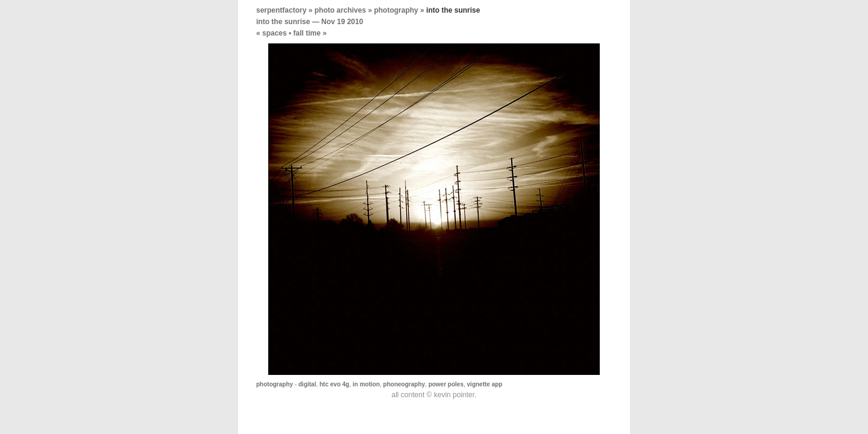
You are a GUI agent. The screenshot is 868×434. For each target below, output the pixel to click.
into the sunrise (283, 22)
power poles (446, 384)
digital (307, 384)
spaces (275, 33)
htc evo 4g (334, 384)
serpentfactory (281, 10)
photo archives (340, 10)
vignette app (485, 384)
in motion (366, 384)
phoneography (404, 384)
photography (396, 10)
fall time (307, 33)
